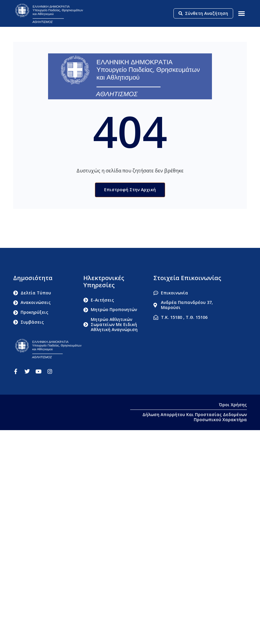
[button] (241, 13)
